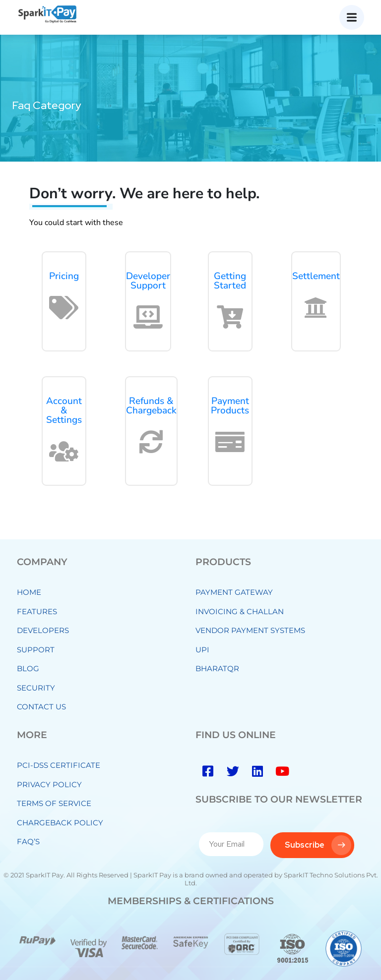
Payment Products (230, 406)
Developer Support (148, 281)
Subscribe (318, 845)
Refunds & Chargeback (151, 406)
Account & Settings (64, 410)
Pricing (64, 276)
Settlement (316, 276)
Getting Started (230, 281)
